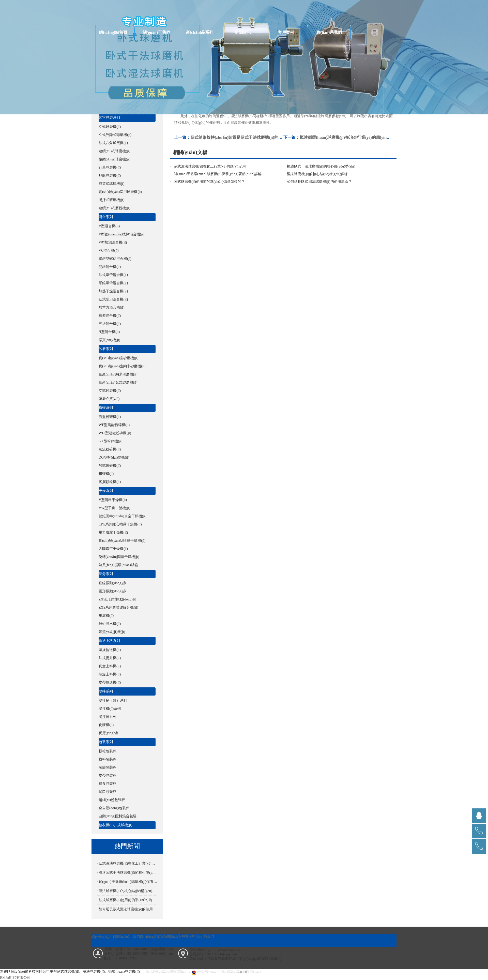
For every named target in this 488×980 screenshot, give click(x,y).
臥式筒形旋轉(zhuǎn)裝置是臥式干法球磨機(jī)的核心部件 (242, 137)
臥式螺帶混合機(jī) (113, 275)
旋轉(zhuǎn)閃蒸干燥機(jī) (119, 557)
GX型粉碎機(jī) (110, 441)
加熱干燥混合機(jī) (113, 291)
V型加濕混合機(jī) (113, 242)
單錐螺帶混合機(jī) (113, 283)
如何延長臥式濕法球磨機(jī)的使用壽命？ (319, 182)
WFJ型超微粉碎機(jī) (115, 433)
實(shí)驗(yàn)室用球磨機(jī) (120, 192)
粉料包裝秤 (108, 759)
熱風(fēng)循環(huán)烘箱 (118, 565)
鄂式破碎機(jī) (110, 466)
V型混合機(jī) (109, 226)
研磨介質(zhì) (109, 399)
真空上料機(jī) (110, 666)
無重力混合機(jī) (111, 307)
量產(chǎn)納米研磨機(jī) (118, 374)
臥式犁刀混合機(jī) (113, 299)
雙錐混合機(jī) (110, 267)
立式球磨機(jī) (110, 127)
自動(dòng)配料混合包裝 (118, 816)
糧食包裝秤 (108, 784)
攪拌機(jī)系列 (110, 709)
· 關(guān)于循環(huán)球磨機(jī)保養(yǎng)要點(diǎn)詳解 (127, 882)
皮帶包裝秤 (108, 775)
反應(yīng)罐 (108, 733)
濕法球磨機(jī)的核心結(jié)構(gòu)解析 (317, 174)
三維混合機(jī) (110, 324)
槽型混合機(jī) (110, 316)
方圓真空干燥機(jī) (113, 549)
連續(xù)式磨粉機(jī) (114, 208)
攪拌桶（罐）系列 (113, 700)
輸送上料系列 (109, 641)
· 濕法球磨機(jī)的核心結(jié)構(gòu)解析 (127, 891)
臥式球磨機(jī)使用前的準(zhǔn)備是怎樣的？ (209, 182)
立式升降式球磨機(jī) (115, 135)
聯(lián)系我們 (329, 32)
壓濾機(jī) (106, 616)
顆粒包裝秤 (108, 751)
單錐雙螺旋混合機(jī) (115, 259)
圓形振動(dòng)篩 (112, 591)
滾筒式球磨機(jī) (111, 184)
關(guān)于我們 (156, 32)
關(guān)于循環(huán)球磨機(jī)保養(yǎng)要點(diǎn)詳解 (218, 174)
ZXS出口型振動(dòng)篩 (117, 599)
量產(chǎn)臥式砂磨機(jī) (118, 382)
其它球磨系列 (109, 118)
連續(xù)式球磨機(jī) (114, 151)
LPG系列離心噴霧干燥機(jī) (120, 524)
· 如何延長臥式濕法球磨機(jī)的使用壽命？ (127, 909)
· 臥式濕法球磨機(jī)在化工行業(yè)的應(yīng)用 (127, 863)
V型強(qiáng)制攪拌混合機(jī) (121, 234)
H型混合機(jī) (109, 332)
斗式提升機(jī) (110, 658)
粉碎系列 (106, 408)
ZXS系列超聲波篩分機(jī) (118, 607)
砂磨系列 (106, 349)
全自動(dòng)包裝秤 (114, 808)
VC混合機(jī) (109, 251)
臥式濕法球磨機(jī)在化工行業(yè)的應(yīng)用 (210, 166)
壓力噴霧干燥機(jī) (113, 532)
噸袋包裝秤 (108, 767)
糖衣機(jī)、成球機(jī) (115, 825)
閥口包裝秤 (108, 792)
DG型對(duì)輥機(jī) (114, 457)
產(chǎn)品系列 (200, 32)
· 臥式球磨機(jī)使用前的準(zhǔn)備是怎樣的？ (127, 900)
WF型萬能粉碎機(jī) (114, 425)
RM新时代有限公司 (15, 978)
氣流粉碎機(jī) (110, 449)
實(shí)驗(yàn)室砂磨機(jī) (118, 358)
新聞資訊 (243, 32)
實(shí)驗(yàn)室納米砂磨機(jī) (122, 366)
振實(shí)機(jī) (109, 340)
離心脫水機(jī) (110, 624)
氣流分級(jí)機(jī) (112, 632)
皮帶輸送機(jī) (110, 682)
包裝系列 (106, 742)
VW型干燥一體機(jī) (114, 508)
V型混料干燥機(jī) (113, 500)
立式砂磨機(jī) (110, 391)
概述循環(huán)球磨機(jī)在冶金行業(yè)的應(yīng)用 (347, 137)
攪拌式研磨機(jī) (111, 200)
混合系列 (106, 217)
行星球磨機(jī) (110, 167)
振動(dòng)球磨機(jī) (114, 159)
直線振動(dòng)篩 (112, 583)
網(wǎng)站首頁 (113, 32)
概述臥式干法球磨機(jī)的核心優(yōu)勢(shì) (321, 166)
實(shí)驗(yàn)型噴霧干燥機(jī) (122, 541)
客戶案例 (286, 32)
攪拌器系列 (108, 717)
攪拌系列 (106, 691)
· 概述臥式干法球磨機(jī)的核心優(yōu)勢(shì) (127, 873)
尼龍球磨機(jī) (110, 176)
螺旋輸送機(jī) (110, 650)
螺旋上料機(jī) (110, 674)
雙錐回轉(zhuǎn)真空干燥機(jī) (123, 516)
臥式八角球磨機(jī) (113, 143)
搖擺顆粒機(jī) (110, 482)
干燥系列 (106, 491)
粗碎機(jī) (106, 474)
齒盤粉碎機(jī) (110, 417)
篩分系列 (106, 574)
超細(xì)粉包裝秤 (112, 800)
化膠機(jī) (106, 725)
